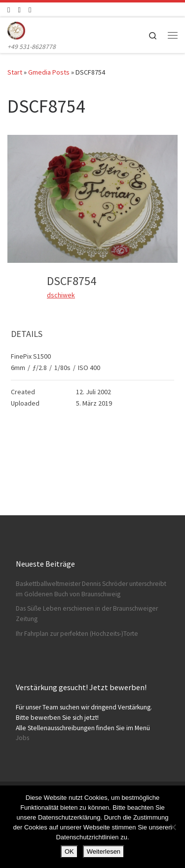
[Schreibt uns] (30, 10)
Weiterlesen (104, 851)
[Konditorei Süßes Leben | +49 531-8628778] (16, 29)
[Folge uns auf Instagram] (19, 10)
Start (15, 72)
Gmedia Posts (49, 72)
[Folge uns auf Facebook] (9, 10)
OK (69, 851)
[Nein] (173, 827)
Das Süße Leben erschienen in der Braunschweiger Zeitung (87, 614)
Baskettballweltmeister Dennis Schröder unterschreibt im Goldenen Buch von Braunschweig (91, 589)
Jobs (22, 738)
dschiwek (61, 295)
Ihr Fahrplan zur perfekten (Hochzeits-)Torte (77, 634)
